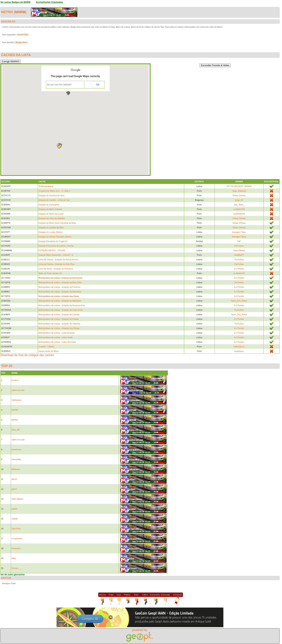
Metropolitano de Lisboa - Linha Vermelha (57, 342)
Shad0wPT (239, 255)
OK (98, 85)
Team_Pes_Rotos (239, 301)
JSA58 (14, 519)
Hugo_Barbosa (239, 191)
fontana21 (16, 548)
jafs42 (14, 489)
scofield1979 (239, 209)
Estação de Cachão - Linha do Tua (54, 200)
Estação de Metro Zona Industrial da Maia (57, 223)
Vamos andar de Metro (49, 351)
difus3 (14, 479)
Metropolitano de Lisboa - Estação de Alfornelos (60, 301)
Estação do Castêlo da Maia (51, 227)
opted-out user (18, 390)
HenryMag (16, 459)
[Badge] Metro (22, 42)
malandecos (239, 347)
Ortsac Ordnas (239, 195)
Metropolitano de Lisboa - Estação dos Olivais (59, 328)
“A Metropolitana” (46, 186)
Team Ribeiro (239, 250)
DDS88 (15, 410)
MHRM (20, 12)
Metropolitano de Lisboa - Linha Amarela (57, 333)
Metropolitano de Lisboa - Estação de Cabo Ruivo (61, 310)
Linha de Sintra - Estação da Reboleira (56, 269)
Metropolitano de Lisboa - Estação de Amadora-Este (62, 305)
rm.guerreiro (17, 538)
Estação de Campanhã (49, 205)
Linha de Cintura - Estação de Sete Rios (56, 264)
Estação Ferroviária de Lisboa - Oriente (56, 246)
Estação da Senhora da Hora (51, 195)
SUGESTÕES (23, 35)
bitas (14, 558)
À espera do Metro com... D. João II (54, 191)
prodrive (15, 380)
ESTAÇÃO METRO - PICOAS (52, 250)
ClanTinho (16, 529)
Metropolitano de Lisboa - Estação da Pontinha (59, 287)
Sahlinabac (16, 400)
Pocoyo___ (17, 568)
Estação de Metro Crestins (50, 209)
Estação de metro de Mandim (52, 218)
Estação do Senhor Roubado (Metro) (55, 237)
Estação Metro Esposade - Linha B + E (56, 255)
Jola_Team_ (239, 205)
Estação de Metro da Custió (51, 214)
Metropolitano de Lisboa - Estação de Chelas (59, 319)
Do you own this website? (60, 85)
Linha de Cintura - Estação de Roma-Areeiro (58, 260)
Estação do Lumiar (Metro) (50, 232)
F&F (239, 241)
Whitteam (16, 469)
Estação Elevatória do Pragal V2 (53, 241)
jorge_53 (239, 200)
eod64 (14, 509)
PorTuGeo (239, 246)
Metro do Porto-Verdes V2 (50, 273)
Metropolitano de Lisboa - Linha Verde (56, 337)
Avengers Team (239, 232)
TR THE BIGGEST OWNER (239, 186)
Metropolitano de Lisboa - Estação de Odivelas (59, 324)
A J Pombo (239, 269)
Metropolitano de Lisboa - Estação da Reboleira (60, 292)
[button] (69, 94)
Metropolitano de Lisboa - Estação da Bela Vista (60, 282)
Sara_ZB (15, 430)
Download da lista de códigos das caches (27, 355)
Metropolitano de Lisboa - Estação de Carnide (59, 314)
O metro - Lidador (46, 347)
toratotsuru (239, 351)
